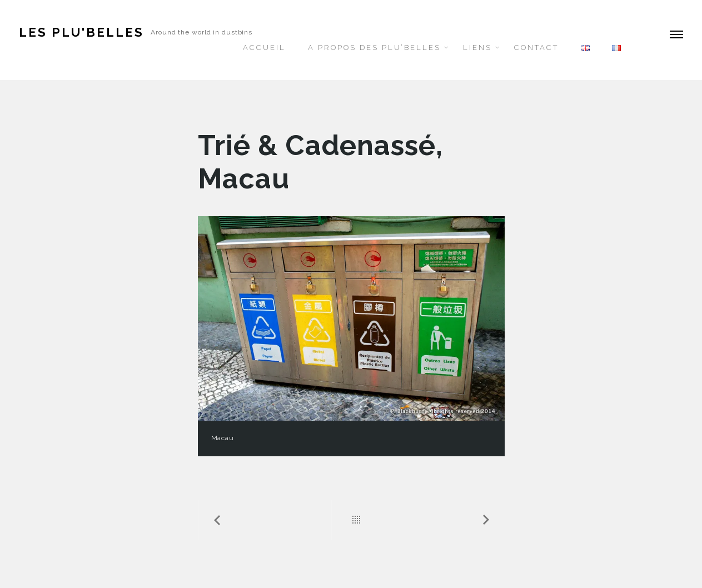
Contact (536, 48)
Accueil (264, 48)
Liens (477, 48)
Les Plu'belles (81, 32)
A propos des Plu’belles (374, 48)
